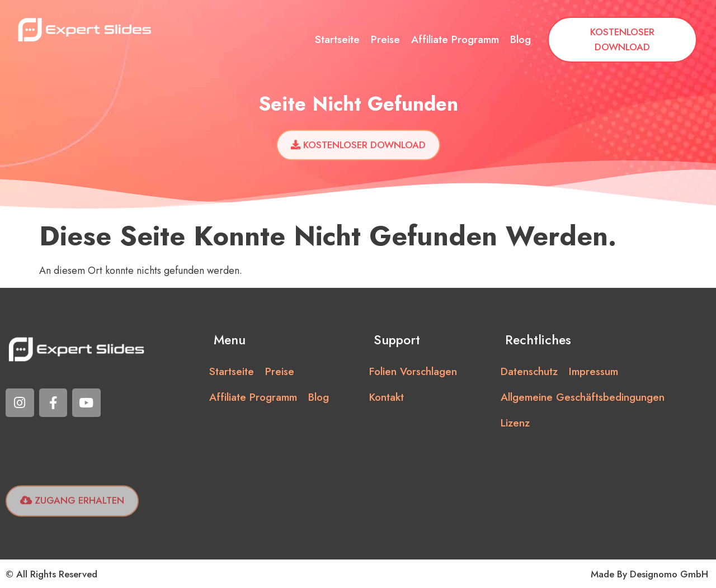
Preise (385, 39)
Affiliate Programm (455, 39)
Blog (520, 39)
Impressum (593, 371)
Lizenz (515, 423)
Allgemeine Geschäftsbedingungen (583, 397)
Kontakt (387, 397)
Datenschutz (529, 371)
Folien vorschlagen (413, 371)
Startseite (337, 39)
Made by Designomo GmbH (649, 574)
